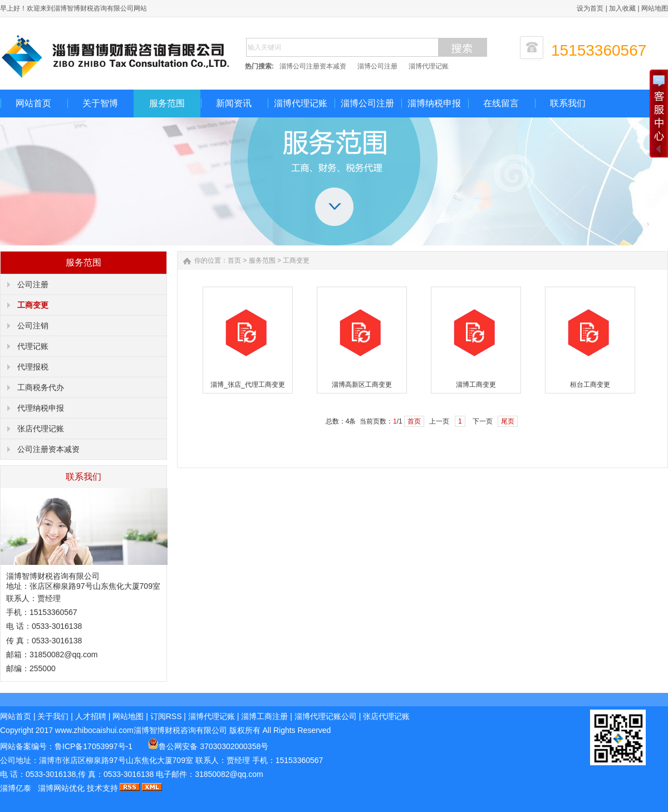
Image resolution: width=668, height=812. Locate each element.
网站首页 (33, 103)
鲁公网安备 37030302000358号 (208, 746)
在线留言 (501, 103)
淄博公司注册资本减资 (313, 66)
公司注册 (33, 284)
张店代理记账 (41, 429)
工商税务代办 (41, 387)
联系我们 (568, 103)
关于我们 (53, 716)
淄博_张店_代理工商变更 (247, 385)
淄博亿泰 (16, 788)
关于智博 (100, 103)
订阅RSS (166, 716)
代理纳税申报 (41, 408)
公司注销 (33, 326)
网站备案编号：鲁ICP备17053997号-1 (67, 746)
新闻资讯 (234, 103)
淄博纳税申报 (434, 103)
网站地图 (655, 8)
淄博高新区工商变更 (362, 385)
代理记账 (33, 346)
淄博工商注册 (264, 716)
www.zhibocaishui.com (94, 730)
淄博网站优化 (61, 788)
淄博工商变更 (476, 385)
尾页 (508, 421)
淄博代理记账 (429, 66)
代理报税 (33, 367)
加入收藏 (622, 8)
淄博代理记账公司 (326, 716)
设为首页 (590, 8)
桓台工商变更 (590, 385)
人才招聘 (91, 716)
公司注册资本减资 (48, 449)
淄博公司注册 (377, 66)
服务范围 (167, 103)
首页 (234, 260)
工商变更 (33, 305)
